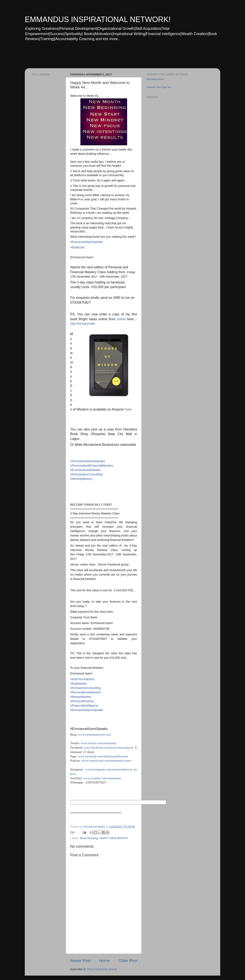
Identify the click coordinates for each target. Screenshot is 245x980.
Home (104, 961)
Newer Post (80, 961)
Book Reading (89, 838)
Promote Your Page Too (159, 87)
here (128, 409)
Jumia (122, 319)
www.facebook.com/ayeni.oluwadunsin (109, 748)
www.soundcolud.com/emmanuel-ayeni (106, 761)
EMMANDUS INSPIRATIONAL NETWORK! (98, 19)
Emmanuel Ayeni (155, 79)
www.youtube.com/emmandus (102, 778)
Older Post (128, 961)
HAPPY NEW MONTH (114, 838)
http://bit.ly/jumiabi (83, 324)
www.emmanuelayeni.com (95, 735)
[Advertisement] (105, 58)
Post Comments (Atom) (102, 969)
